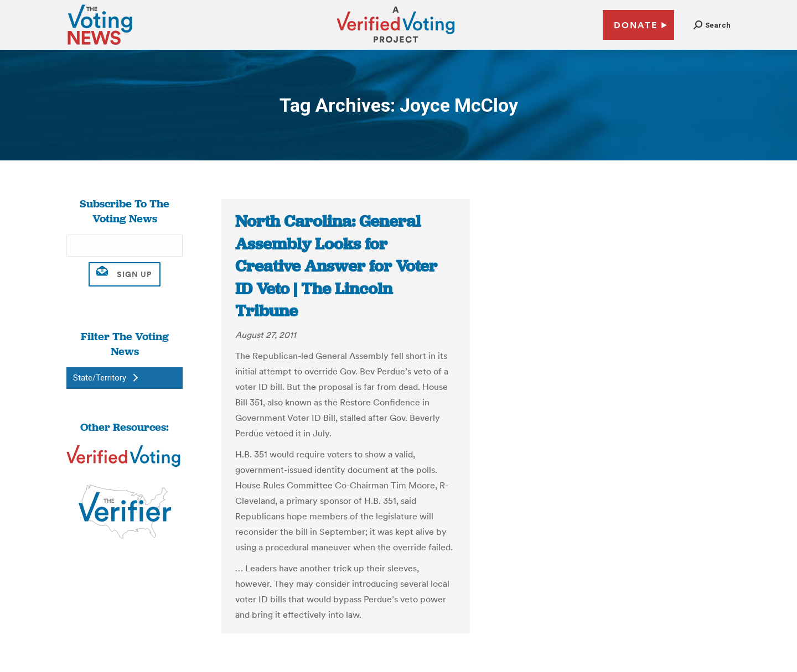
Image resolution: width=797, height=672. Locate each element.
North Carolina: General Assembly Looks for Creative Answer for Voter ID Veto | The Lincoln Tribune (336, 266)
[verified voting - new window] (396, 44)
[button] (712, 25)
